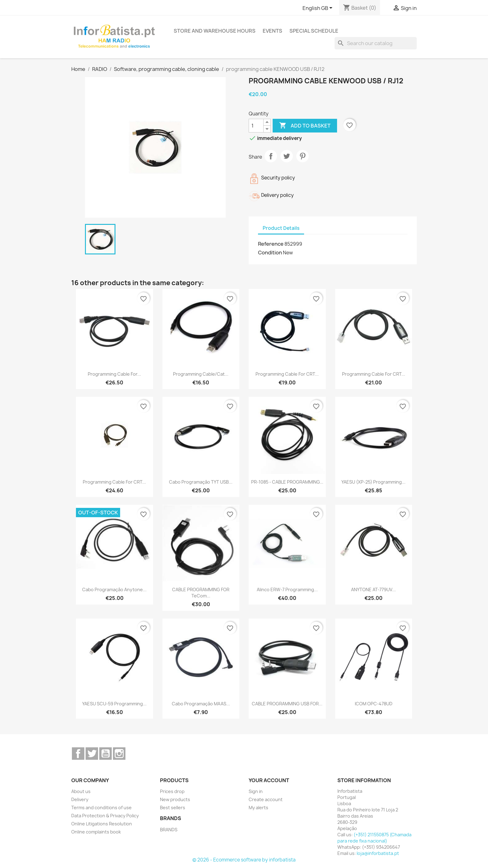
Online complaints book (96, 832)
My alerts (258, 808)
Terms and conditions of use (101, 808)
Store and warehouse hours (215, 31)
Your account (269, 780)
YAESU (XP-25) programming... (373, 482)
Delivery (80, 799)
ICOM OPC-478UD (374, 704)
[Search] (376, 43)
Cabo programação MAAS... (201, 704)
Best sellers (173, 808)
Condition (270, 253)
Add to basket (305, 126)
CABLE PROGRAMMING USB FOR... (287, 704)
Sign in (256, 791)
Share (271, 156)
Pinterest (303, 156)
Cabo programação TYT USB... (201, 482)
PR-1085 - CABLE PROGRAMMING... (287, 482)
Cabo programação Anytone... (114, 589)
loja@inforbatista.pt (378, 853)
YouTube (106, 754)
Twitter (92, 754)
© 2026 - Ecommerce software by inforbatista (244, 860)
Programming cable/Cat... (201, 374)
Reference (271, 244)
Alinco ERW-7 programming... (287, 589)
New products (175, 799)
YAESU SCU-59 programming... (114, 704)
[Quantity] (256, 126)
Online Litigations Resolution (102, 824)
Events (272, 31)
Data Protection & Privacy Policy (105, 816)
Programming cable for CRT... (287, 374)
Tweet (287, 156)
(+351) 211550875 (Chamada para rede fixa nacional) (374, 838)
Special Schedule (314, 31)
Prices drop (172, 791)
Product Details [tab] (281, 228)
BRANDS (169, 830)
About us (81, 791)
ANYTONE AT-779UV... (373, 589)
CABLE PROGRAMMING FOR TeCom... (201, 593)
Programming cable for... (114, 374)
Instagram (119, 754)
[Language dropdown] (319, 8)
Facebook (78, 754)
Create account (266, 799)
